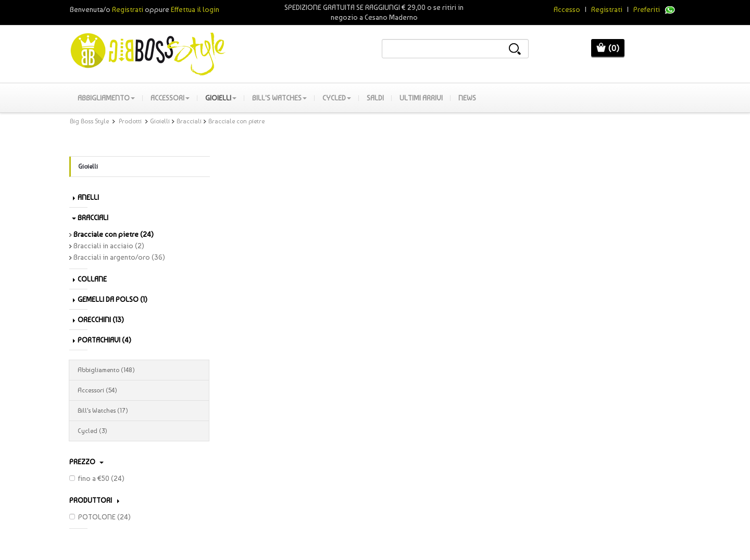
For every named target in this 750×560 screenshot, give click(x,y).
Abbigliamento (106, 98)
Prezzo (86, 462)
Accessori (170, 98)
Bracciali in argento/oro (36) (117, 257)
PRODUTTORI (94, 500)
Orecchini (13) (98, 320)
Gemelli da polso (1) (110, 299)
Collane (90, 279)
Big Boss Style (89, 121)
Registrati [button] (128, 9)
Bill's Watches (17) (139, 411)
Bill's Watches (279, 98)
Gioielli (221, 98)
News (467, 98)
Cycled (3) (139, 431)
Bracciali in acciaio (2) (107, 246)
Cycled (337, 98)
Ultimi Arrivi (421, 98)
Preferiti (647, 9)
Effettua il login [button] (195, 9)
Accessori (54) (139, 390)
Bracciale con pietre (236, 121)
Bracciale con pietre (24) (111, 234)
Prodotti (130, 121)
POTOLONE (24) (100, 517)
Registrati (607, 9)
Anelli (86, 197)
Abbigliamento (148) (139, 370)
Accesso (567, 9)
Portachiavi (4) (102, 340)
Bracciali (189, 121)
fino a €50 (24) (97, 478)
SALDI (375, 98)
